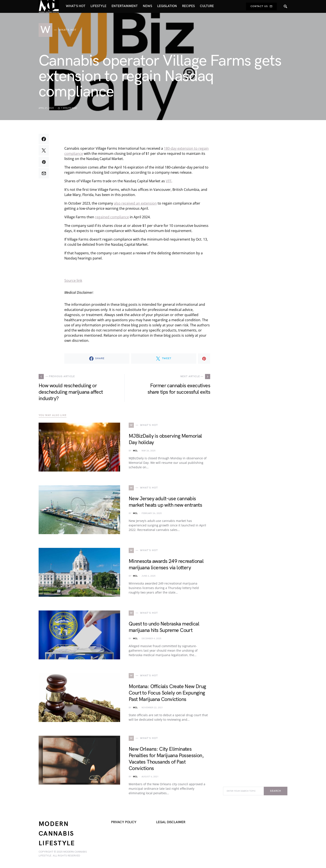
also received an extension (135, 203)
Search (275, 791)
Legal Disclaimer (171, 822)
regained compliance (112, 217)
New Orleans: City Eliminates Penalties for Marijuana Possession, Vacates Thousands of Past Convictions (166, 759)
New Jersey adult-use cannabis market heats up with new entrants (165, 502)
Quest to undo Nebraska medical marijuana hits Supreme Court (164, 627)
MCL (135, 451)
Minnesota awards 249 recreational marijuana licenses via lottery (166, 564)
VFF (169, 181)
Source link (73, 280)
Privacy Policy (124, 822)
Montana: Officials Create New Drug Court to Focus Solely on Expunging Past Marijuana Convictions (167, 693)
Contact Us (261, 6)
